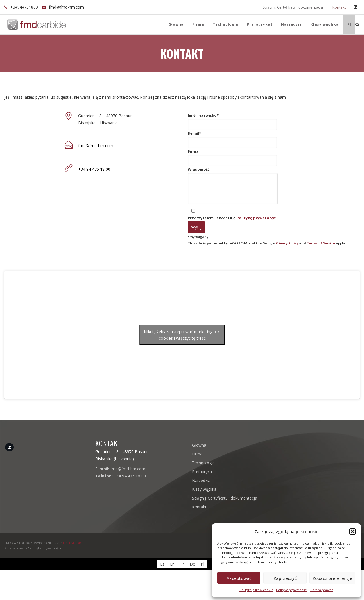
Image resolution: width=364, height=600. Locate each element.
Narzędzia (291, 24)
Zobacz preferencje (332, 578)
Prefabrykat (260, 24)
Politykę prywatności (257, 218)
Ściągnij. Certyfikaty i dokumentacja (292, 7)
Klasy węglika (325, 24)
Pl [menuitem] (202, 564)
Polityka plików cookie (256, 590)
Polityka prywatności (292, 590)
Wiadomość (233, 186)
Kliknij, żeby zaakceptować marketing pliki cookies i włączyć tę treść (182, 335)
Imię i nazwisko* (232, 121)
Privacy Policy (287, 243)
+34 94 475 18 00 (94, 169)
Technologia (226, 24)
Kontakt (339, 7)
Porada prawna (322, 590)
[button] (353, 531)
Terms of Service (321, 243)
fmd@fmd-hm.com (66, 7)
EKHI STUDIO (73, 543)
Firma (198, 24)
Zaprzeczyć (285, 578)
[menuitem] (349, 24)
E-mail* (232, 140)
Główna (176, 24)
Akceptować (239, 578)
